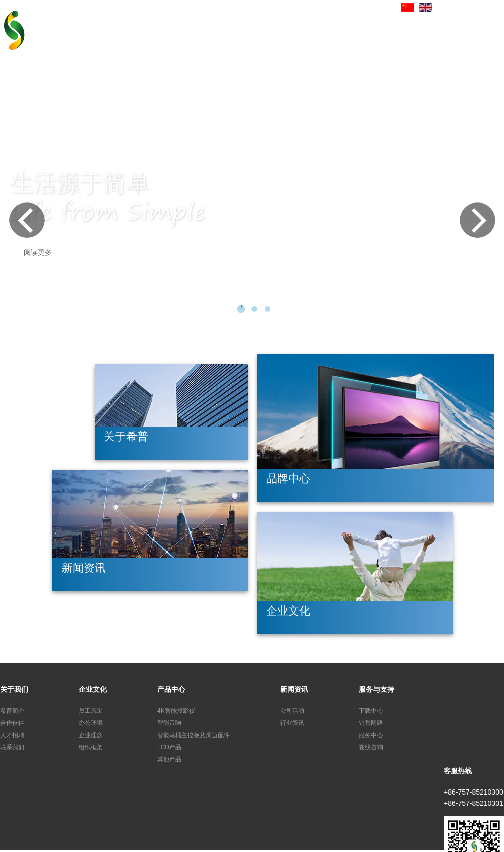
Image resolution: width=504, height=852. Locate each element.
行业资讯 (292, 723)
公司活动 (292, 711)
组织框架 (91, 747)
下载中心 (371, 711)
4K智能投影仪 (176, 711)
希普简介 (12, 711)
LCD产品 (169, 747)
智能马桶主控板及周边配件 (194, 735)
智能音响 (169, 723)
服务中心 (371, 735)
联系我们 (12, 747)
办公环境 (91, 723)
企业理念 (91, 735)
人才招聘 (12, 735)
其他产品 (169, 759)
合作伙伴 (12, 723)
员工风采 (91, 711)
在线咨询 (371, 747)
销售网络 (371, 723)
